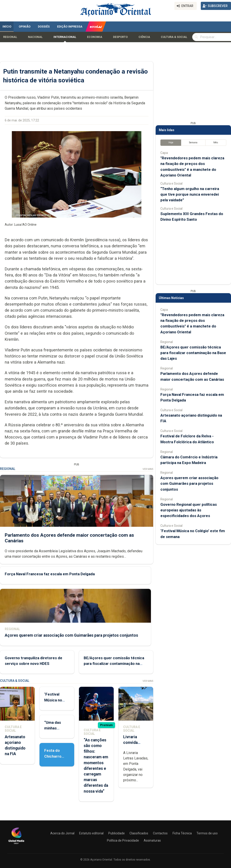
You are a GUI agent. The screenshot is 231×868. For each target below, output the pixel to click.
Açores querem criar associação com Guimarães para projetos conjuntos (71, 635)
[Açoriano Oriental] (16, 845)
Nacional (35, 37)
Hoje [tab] (171, 143)
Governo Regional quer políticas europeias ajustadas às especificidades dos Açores (189, 510)
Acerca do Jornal (62, 833)
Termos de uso (207, 833)
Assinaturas (152, 840)
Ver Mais (148, 469)
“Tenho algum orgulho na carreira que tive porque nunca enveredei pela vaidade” (190, 194)
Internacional (65, 37)
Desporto (120, 37)
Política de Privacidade (123, 840)
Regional (10, 37)
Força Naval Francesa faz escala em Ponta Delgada (50, 574)
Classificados (139, 833)
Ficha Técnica (182, 833)
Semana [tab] (193, 143)
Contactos (160, 833)
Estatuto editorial (91, 833)
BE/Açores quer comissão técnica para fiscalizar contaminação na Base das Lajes (114, 664)
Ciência (144, 37)
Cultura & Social (174, 37)
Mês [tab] (216, 143)
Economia (95, 37)
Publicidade (117, 833)
